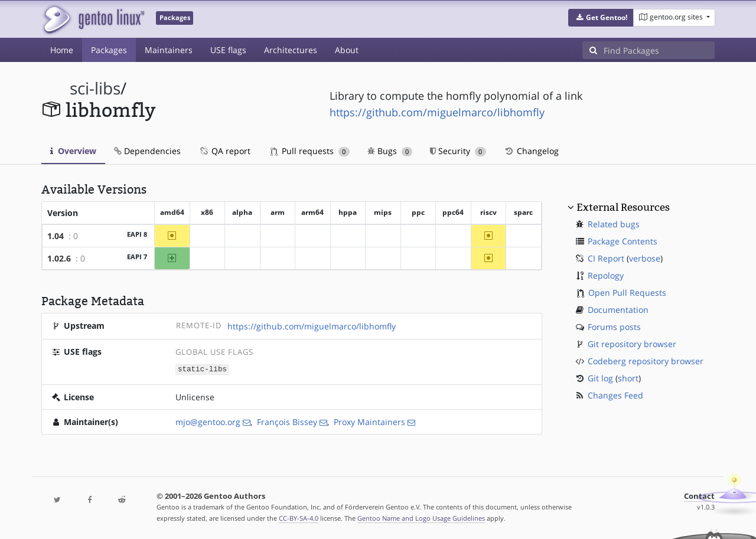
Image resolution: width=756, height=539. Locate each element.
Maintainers (169, 50)
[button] (601, 18)
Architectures (291, 50)
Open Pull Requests (627, 293)
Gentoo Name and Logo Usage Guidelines (421, 517)
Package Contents (623, 241)
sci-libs (95, 88)
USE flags (228, 50)
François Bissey (287, 421)
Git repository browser (632, 344)
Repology (606, 275)
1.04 (56, 236)
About (347, 50)
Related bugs (614, 224)
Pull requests (310, 151)
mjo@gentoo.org (208, 421)
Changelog (531, 151)
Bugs (390, 151)
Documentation (618, 310)
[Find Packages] (659, 50)
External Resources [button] (623, 207)
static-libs (202, 369)
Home (62, 50)
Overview (73, 151)
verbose (645, 258)
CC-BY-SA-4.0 (299, 517)
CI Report (606, 258)
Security (458, 151)
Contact (699, 496)
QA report (224, 151)
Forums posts (614, 327)
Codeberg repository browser (646, 361)
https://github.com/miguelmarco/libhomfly (437, 112)
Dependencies (147, 151)
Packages (109, 50)
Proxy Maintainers (369, 421)
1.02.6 (59, 258)
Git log (600, 378)
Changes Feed (615, 395)
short (628, 378)
